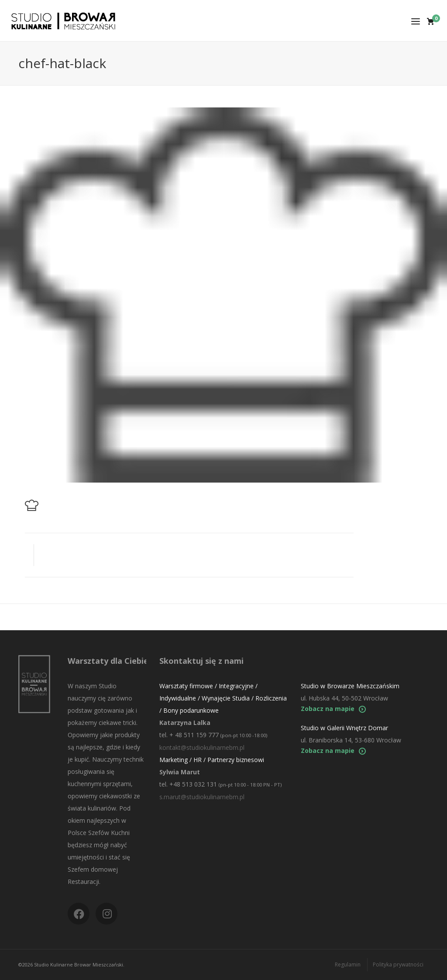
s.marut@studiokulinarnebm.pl (202, 797)
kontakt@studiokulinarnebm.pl (202, 747)
